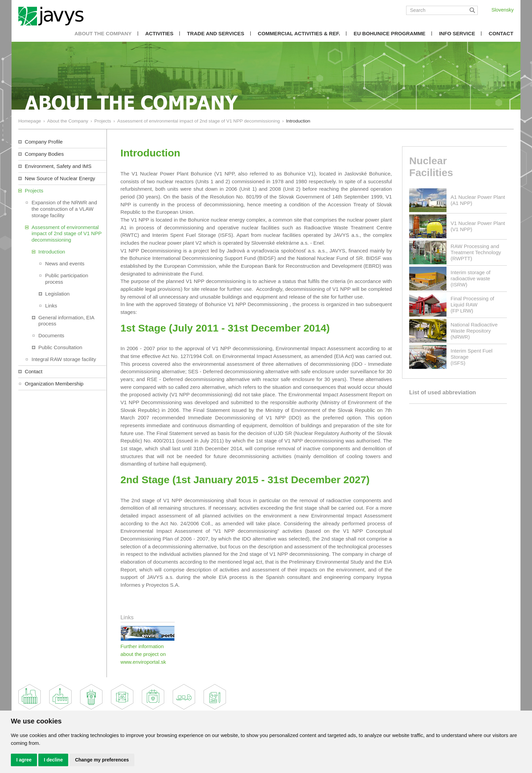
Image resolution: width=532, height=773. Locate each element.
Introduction (52, 252)
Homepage (30, 121)
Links (51, 306)
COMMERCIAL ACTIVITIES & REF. (299, 33)
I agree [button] (24, 760)
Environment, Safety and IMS (58, 166)
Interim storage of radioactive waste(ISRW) (471, 278)
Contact (501, 33)
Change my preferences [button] (102, 760)
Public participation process (67, 279)
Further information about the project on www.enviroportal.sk (143, 654)
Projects (103, 121)
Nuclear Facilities (431, 167)
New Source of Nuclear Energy (60, 178)
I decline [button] (53, 760)
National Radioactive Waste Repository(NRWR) (474, 331)
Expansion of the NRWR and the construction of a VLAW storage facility (64, 209)
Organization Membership (54, 384)
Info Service (457, 33)
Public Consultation (60, 347)
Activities (159, 33)
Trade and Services (216, 33)
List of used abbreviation (443, 392)
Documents (51, 335)
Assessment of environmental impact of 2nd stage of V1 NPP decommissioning (199, 121)
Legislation (57, 294)
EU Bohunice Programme (389, 33)
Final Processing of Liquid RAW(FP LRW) (472, 305)
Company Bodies (44, 154)
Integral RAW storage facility (64, 359)
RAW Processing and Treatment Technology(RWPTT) (476, 252)
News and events (65, 263)
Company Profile (44, 142)
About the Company (103, 33)
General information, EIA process (66, 321)
